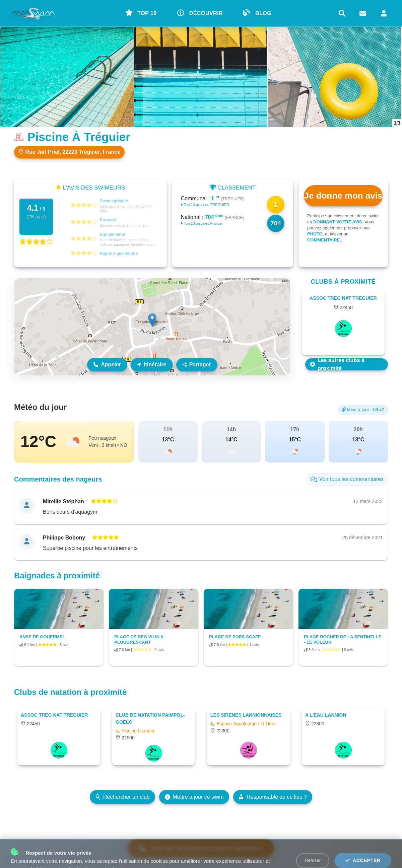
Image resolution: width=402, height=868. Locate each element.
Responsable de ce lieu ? (273, 797)
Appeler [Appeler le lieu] (107, 365)
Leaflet (283, 372)
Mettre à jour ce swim (194, 797)
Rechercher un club (122, 797)
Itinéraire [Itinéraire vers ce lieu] (152, 365)
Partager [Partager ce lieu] (197, 365)
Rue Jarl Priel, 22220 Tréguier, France (69, 152)
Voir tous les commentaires (347, 479)
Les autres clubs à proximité (337, 364)
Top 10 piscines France (201, 223)
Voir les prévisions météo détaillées (201, 848)
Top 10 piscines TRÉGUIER (205, 205)
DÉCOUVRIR (200, 13)
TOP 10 (141, 13)
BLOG (257, 13)
